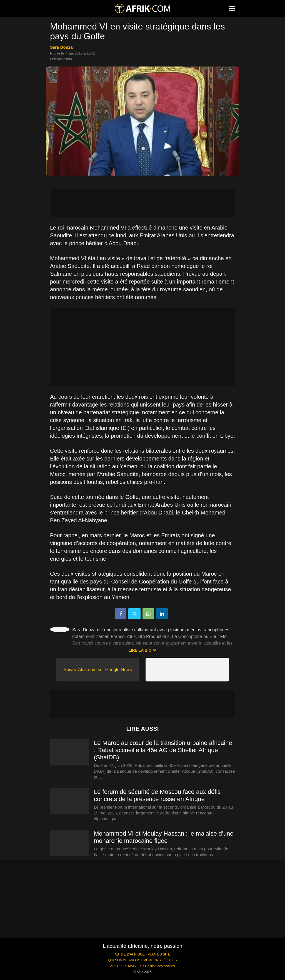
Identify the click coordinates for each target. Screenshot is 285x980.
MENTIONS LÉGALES (160, 960)
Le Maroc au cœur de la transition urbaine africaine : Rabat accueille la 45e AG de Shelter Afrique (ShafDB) (163, 750)
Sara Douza (61, 47)
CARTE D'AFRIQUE (130, 954)
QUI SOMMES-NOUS (124, 960)
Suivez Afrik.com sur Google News (98, 670)
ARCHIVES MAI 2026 (126, 966)
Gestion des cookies (160, 966)
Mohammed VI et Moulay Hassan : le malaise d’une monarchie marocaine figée (164, 837)
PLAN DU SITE (159, 954)
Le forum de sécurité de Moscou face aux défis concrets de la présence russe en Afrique (157, 795)
